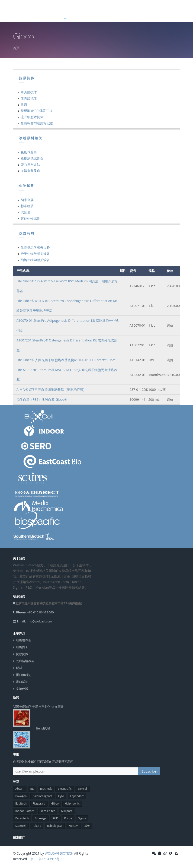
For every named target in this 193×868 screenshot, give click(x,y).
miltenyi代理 (41, 728)
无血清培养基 (25, 661)
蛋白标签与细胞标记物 (37, 123)
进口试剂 (22, 682)
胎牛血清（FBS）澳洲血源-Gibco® (42, 399)
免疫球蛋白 (29, 152)
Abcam (20, 789)
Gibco (55, 803)
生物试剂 (27, 186)
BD (32, 789)
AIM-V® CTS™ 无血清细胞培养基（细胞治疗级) (50, 390)
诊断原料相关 (31, 138)
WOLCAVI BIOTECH (59, 853)
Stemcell (21, 826)
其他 (87, 826)
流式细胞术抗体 (32, 117)
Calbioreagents (42, 796)
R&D (55, 818)
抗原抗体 (27, 78)
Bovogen (21, 796)
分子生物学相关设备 (35, 254)
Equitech (21, 803)
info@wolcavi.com (39, 621)
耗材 (19, 668)
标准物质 (27, 206)
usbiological (55, 826)
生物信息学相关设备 (35, 247)
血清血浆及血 (30, 171)
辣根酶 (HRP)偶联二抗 (37, 111)
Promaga (41, 818)
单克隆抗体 (29, 92)
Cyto (61, 796)
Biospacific (65, 789)
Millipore (67, 811)
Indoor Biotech (25, 811)
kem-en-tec (48, 811)
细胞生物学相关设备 (35, 260)
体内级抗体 (29, 98)
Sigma (82, 818)
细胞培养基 (24, 640)
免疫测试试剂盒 (32, 158)
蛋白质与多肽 (30, 165)
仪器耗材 (27, 233)
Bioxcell (82, 789)
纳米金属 (27, 200)
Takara (37, 826)
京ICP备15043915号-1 (46, 859)
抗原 (24, 105)
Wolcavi (73, 826)
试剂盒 (26, 212)
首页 (16, 48)
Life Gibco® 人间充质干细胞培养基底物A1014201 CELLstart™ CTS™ (66, 360)
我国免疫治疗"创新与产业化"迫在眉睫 (38, 707)
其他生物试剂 (30, 218)
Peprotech (22, 818)
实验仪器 (22, 689)
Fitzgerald (39, 803)
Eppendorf (77, 796)
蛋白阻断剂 (24, 675)
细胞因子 (22, 647)
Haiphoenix (72, 803)
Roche (68, 818)
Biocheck (46, 789)
